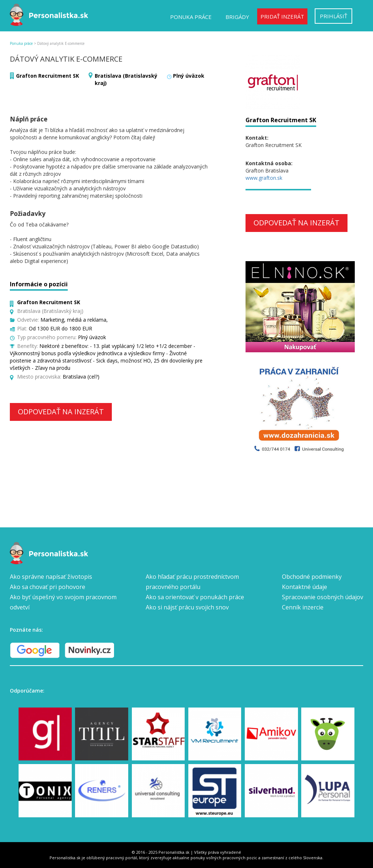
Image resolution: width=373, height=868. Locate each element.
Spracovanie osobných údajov (323, 597)
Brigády (237, 17)
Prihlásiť (333, 16)
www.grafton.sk (264, 178)
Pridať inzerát (282, 16)
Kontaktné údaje (305, 587)
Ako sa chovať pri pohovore (48, 587)
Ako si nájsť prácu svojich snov (187, 607)
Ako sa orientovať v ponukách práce (195, 597)
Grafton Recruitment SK (48, 76)
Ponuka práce (191, 17)
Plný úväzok (189, 76)
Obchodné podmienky (312, 577)
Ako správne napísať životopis (51, 577)
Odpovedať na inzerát (61, 412)
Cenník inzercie (303, 607)
